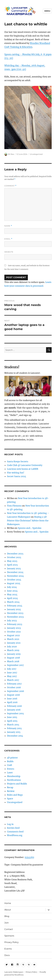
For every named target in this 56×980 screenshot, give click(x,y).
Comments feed (15, 832)
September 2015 (15, 713)
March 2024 (13, 602)
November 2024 (15, 576)
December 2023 (15, 613)
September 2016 (16, 691)
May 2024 (12, 594)
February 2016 (14, 706)
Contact (9, 929)
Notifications (14, 780)
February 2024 (15, 606)
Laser (10, 773)
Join (7, 923)
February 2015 (14, 728)
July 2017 (12, 669)
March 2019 (13, 650)
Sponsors (9, 936)
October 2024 (14, 580)
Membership (14, 776)
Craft (10, 765)
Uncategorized (36, 154)
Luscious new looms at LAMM (23, 469)
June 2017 (12, 673)
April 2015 (12, 721)
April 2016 (12, 702)
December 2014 (15, 736)
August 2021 (13, 635)
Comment (10, 186)
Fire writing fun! (16, 473)
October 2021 (14, 632)
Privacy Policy (11, 942)
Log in (10, 824)
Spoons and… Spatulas (30, 528)
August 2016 (13, 695)
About (8, 910)
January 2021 (14, 643)
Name (8, 226)
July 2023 (12, 620)
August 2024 (14, 583)
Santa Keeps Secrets (18, 461)
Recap (10, 787)
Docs (7, 955)
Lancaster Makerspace (14, 972)
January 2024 (14, 609)
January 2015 (14, 732)
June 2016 (12, 699)
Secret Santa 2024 (17, 476)
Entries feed (13, 828)
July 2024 (12, 587)
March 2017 (13, 680)
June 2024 (12, 591)
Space (10, 799)
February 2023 (15, 624)
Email (8, 239)
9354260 (29, 857)
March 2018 (13, 661)
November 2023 (15, 617)
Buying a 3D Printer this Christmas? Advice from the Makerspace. (28, 521)
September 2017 (15, 665)
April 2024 (12, 598)
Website (9, 252)
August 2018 (13, 658)
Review (11, 791)
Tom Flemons (14, 506)
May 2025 (12, 561)
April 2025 (12, 565)
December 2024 (15, 572)
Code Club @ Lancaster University (25, 465)
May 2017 (12, 676)
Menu (47, 11)
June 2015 (12, 717)
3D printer (12, 758)
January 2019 (14, 654)
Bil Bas (11, 154)
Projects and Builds (17, 784)
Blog (7, 916)
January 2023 (14, 628)
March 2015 (13, 725)
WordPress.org (15, 835)
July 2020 (12, 647)
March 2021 (13, 639)
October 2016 (14, 687)
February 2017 (14, 684)
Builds (10, 761)
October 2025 (14, 557)
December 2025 (15, 554)
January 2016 (14, 710)
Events (11, 769)
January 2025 (14, 568)
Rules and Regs (15, 795)
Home (8, 903)
